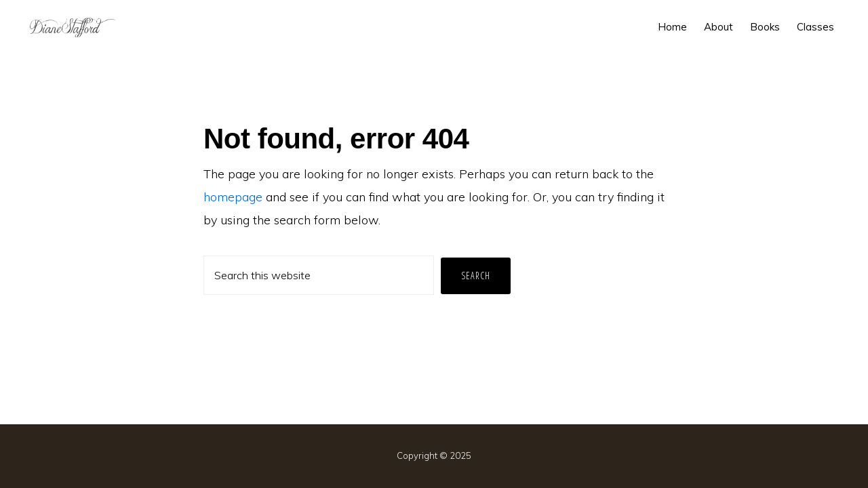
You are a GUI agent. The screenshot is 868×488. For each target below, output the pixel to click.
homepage (233, 197)
